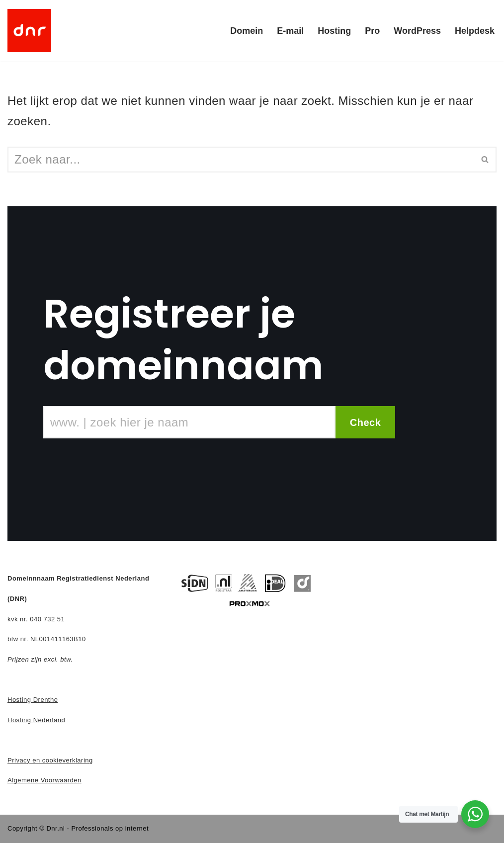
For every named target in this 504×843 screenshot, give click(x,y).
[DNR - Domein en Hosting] (29, 31)
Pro (372, 31)
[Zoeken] (241, 160)
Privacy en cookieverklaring (50, 760)
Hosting (334, 31)
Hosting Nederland (36, 720)
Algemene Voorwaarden (44, 780)
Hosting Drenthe (33, 700)
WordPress (417, 31)
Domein (247, 31)
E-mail (290, 31)
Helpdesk (475, 31)
